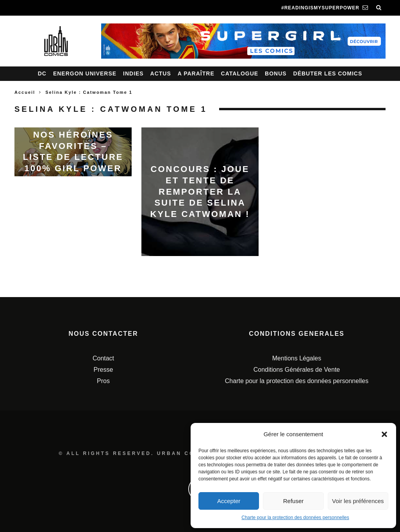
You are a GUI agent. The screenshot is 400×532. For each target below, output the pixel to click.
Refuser (294, 501)
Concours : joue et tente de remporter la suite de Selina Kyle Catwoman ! (200, 191)
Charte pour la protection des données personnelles (295, 518)
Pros (103, 381)
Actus (161, 73)
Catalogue (240, 73)
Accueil (25, 92)
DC (42, 73)
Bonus (276, 73)
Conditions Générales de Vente (297, 370)
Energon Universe (85, 73)
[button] (384, 434)
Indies (133, 73)
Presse (104, 370)
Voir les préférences (358, 501)
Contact (103, 358)
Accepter (229, 501)
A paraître (196, 73)
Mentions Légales (297, 358)
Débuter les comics (328, 73)
